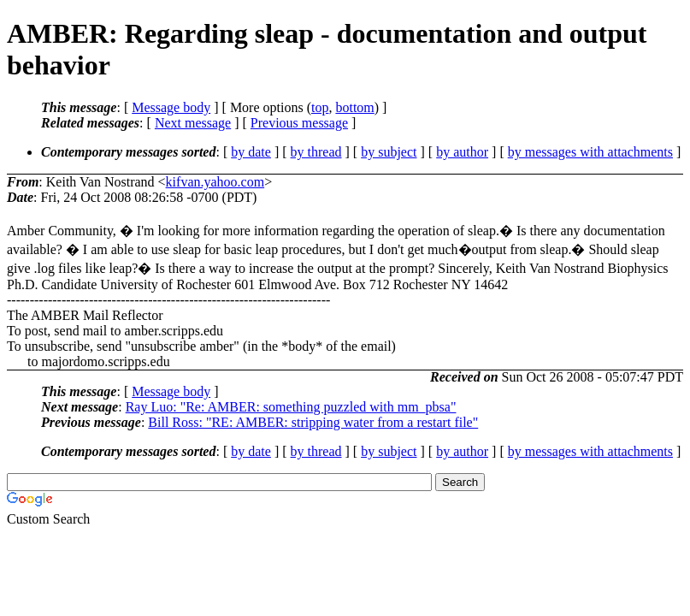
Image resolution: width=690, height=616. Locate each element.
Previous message (299, 123)
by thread (316, 152)
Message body (171, 107)
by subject (389, 152)
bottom (354, 107)
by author (462, 152)
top (320, 107)
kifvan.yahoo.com (215, 182)
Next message (193, 123)
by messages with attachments (590, 152)
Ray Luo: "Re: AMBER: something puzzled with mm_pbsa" (291, 407)
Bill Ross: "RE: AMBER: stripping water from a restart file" (313, 422)
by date (251, 152)
